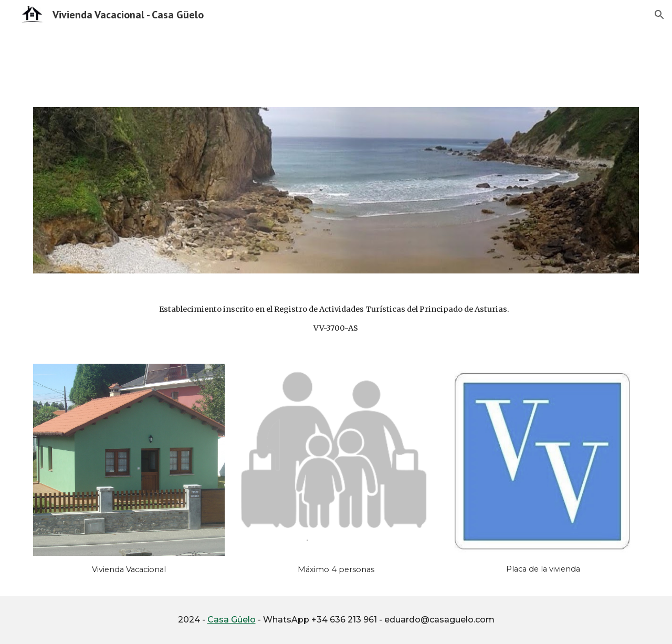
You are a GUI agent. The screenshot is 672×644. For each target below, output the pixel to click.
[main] (336, 319)
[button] (659, 15)
